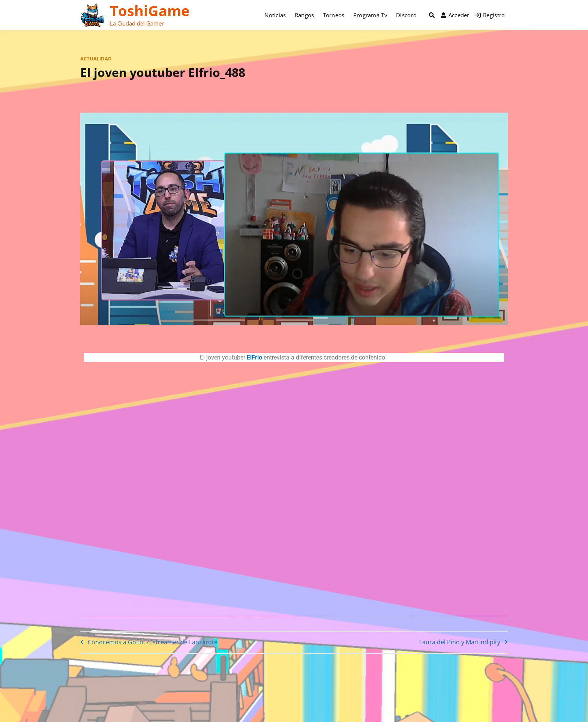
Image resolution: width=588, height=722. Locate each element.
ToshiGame (150, 11)
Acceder (455, 15)
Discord (406, 15)
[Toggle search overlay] (432, 15)
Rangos (304, 15)
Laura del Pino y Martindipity (460, 642)
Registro (490, 15)
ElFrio (254, 357)
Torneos (334, 15)
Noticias (275, 15)
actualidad (96, 59)
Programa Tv (370, 15)
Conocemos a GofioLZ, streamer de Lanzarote (153, 642)
